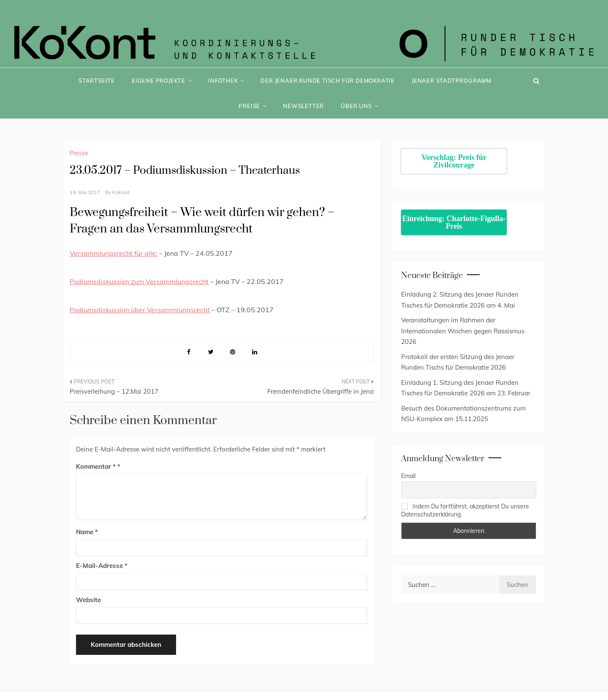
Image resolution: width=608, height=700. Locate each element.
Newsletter (303, 106)
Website (88, 600)
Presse (79, 153)
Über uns (359, 106)
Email (408, 476)
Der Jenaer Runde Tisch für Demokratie (328, 81)
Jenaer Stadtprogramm (452, 81)
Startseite (97, 81)
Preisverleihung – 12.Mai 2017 (114, 391)
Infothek (226, 81)
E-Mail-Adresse (102, 566)
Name (87, 532)
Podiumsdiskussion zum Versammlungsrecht (139, 281)
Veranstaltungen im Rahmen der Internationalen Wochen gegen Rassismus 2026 (463, 331)
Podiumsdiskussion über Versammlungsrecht (140, 310)
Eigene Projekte (161, 81)
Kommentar (96, 466)
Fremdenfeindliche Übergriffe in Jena (320, 391)
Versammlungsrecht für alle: (114, 253)
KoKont (121, 192)
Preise (252, 106)
